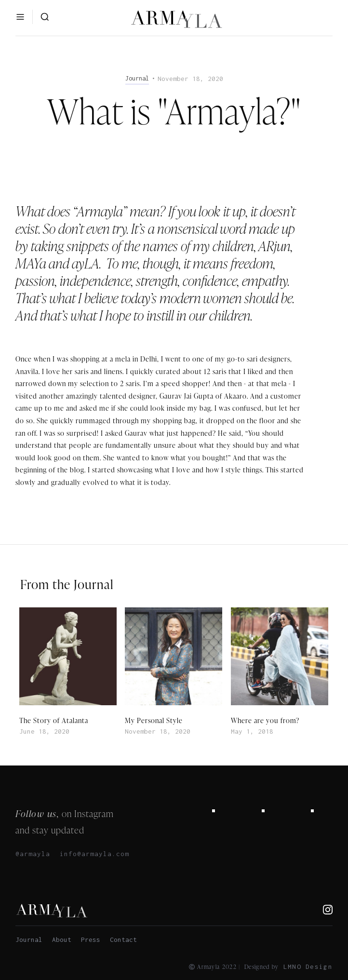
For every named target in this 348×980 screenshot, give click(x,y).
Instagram (94, 813)
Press (91, 940)
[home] (174, 19)
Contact (123, 940)
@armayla (33, 854)
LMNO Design (308, 967)
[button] (20, 17)
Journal (29, 940)
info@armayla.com (94, 854)
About (62, 940)
